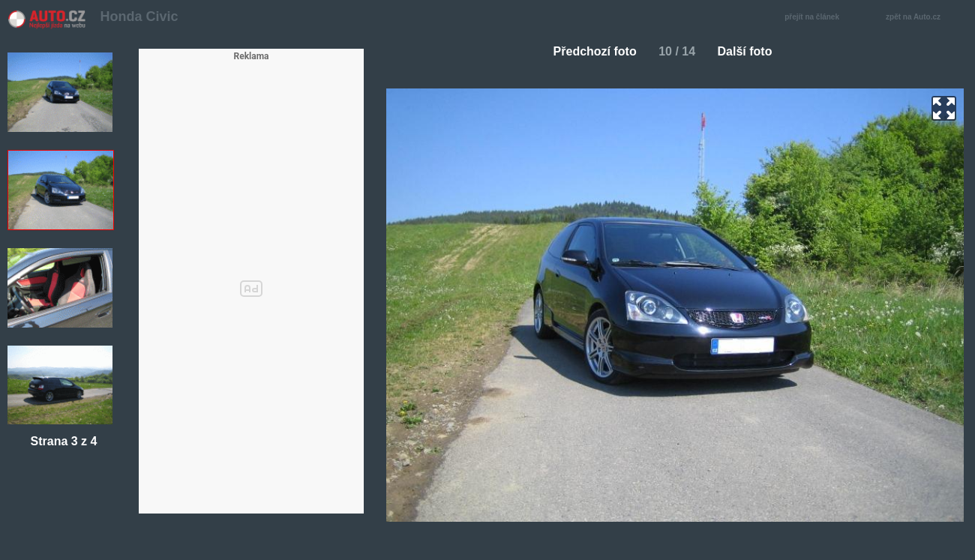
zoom (944, 108)
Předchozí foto (589, 51)
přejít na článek (816, 18)
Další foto (751, 51)
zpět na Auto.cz (921, 18)
